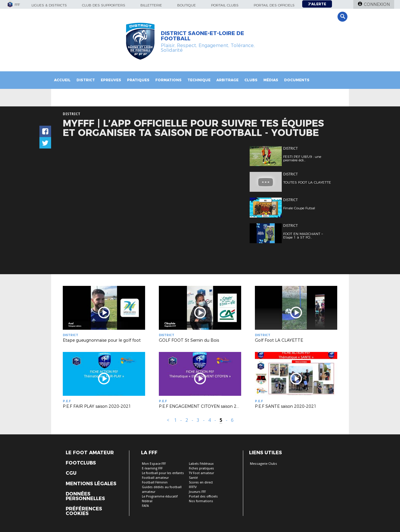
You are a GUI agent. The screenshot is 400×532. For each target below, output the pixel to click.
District (86, 80)
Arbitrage (227, 80)
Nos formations (201, 501)
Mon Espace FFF (154, 464)
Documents (297, 80)
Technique (199, 80)
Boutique (187, 5)
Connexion (377, 4)
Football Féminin (155, 482)
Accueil (62, 80)
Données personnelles (85, 496)
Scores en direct (201, 482)
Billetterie (151, 5)
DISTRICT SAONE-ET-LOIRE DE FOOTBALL (202, 36)
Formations (168, 80)
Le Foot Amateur (90, 453)
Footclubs (81, 463)
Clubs (251, 80)
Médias (271, 80)
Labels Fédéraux (201, 464)
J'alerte (317, 4)
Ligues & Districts (49, 5)
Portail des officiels (274, 5)
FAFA (145, 506)
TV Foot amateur (201, 473)
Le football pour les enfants (163, 473)
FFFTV (193, 487)
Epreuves (111, 80)
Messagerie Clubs (264, 464)
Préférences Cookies (84, 511)
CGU (71, 473)
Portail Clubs (225, 5)
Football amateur (155, 478)
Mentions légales (91, 484)
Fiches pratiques (201, 468)
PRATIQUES (138, 80)
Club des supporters (104, 5)
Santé (193, 478)
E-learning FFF (152, 468)
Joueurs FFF (197, 492)
